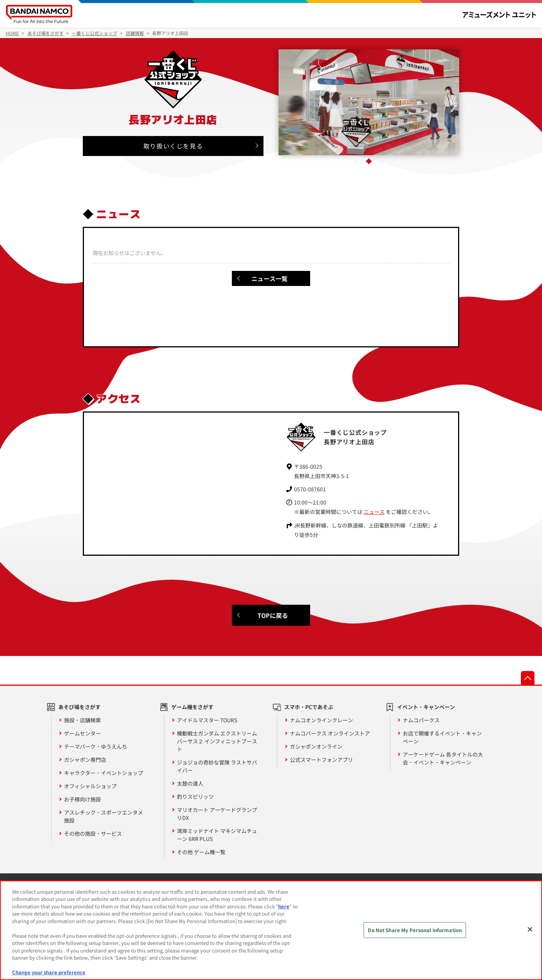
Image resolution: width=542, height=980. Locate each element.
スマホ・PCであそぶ (309, 707)
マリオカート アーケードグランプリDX (217, 814)
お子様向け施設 (82, 799)
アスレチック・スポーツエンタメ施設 (104, 816)
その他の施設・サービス (93, 833)
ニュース (374, 512)
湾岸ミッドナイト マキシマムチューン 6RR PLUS (217, 835)
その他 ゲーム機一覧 (201, 852)
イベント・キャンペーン (426, 707)
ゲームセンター (82, 733)
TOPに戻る (273, 615)
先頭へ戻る (528, 678)
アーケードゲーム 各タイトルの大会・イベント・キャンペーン (443, 758)
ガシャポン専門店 (85, 760)
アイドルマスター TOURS (207, 720)
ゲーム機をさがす (192, 707)
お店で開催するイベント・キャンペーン (442, 737)
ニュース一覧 (269, 278)
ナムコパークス (421, 720)
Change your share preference (49, 972)
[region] (271, 930)
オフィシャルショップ (90, 786)
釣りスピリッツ (195, 797)
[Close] (530, 929)
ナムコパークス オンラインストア (330, 733)
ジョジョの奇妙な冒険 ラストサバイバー (217, 766)
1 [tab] (369, 161)
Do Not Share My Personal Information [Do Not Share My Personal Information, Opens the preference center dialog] (415, 930)
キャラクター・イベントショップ (104, 773)
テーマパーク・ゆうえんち (96, 746)
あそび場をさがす (79, 707)
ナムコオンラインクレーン (321, 720)
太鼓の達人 (190, 783)
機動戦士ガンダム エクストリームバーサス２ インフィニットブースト (217, 741)
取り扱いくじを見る (173, 146)
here (284, 906)
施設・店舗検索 (82, 720)
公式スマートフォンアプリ (321, 760)
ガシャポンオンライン (316, 746)
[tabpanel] (369, 102)
